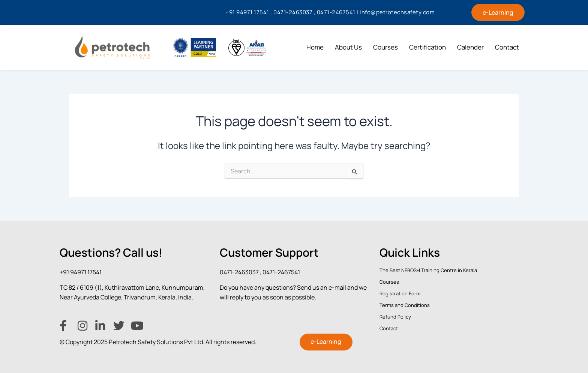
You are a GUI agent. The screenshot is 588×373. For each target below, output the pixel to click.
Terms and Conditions (405, 305)
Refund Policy (395, 317)
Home (315, 47)
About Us (348, 47)
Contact (507, 47)
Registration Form (400, 293)
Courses (385, 47)
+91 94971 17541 (81, 272)
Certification (427, 47)
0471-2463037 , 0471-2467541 (260, 272)
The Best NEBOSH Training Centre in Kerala (428, 270)
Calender (470, 47)
